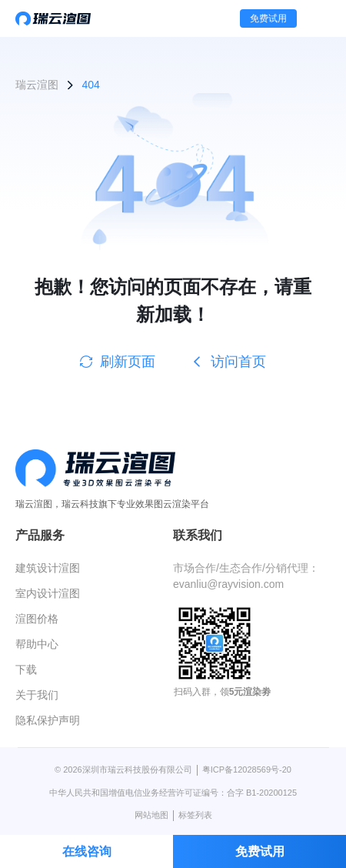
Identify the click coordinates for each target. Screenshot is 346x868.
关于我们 (37, 695)
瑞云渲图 (37, 85)
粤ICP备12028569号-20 (247, 770)
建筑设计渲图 (48, 568)
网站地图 (151, 815)
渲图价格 (37, 619)
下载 (26, 669)
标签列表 (195, 815)
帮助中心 (37, 644)
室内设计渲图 (48, 593)
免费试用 (268, 18)
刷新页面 (118, 362)
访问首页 (228, 362)
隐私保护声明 (48, 720)
